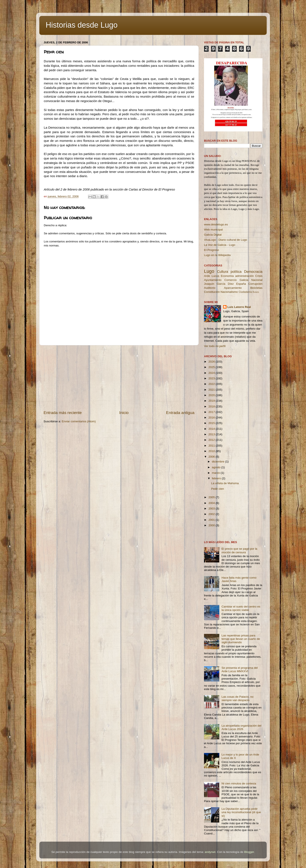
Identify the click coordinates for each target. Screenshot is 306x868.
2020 (212, 395)
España (241, 284)
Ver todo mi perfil (215, 346)
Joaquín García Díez (219, 284)
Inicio (124, 413)
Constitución (212, 292)
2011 (212, 446)
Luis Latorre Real (239, 307)
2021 (212, 390)
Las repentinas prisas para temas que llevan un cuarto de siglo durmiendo (241, 639)
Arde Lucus (212, 276)
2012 (212, 440)
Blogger (249, 852)
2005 (212, 497)
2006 (212, 457)
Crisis (259, 276)
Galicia (244, 280)
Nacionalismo (229, 292)
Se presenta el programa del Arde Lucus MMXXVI (239, 669)
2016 (212, 418)
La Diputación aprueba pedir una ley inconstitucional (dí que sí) (241, 812)
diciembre (218, 462)
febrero (217, 478)
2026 (212, 362)
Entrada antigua (180, 413)
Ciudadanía (245, 292)
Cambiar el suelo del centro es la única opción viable (241, 608)
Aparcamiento (233, 288)
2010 (212, 451)
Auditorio (210, 288)
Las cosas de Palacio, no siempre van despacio (237, 698)
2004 (212, 503)
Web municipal (213, 230)
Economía (227, 276)
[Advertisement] (119, 378)
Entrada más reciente (63, 413)
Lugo (209, 271)
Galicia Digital (213, 235)
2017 (212, 412)
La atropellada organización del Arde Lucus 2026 (241, 727)
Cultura (222, 272)
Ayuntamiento (213, 280)
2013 (212, 434)
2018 (212, 406)
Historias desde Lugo (82, 25)
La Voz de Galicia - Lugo (220, 245)
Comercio (231, 280)
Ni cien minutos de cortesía (239, 783)
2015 (212, 423)
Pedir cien (218, 489)
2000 (212, 525)
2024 (212, 373)
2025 (212, 367)
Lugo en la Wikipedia (217, 255)
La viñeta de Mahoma (225, 483)
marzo (216, 473)
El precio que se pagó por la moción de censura (239, 550)
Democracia (253, 272)
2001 (212, 520)
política (236, 272)
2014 (212, 429)
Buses (256, 292)
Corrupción (255, 284)
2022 (212, 384)
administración (244, 276)
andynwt (210, 852)
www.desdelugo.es (216, 224)
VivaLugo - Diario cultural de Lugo (226, 240)
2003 (212, 509)
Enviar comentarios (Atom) (79, 421)
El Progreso (212, 250)
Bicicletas (256, 288)
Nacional (257, 280)
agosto (217, 467)
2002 (212, 514)
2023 (212, 378)
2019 (212, 401)
